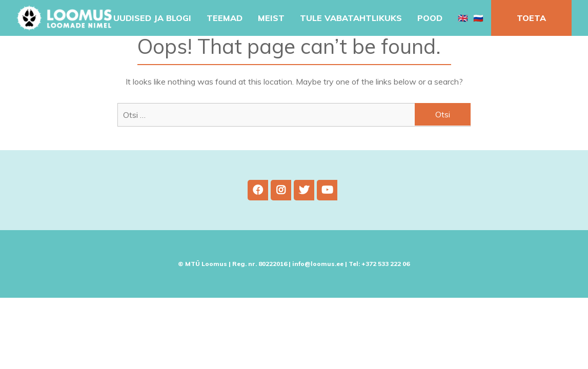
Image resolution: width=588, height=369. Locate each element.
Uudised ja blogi (152, 18)
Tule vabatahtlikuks (351, 18)
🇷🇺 (478, 18)
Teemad (225, 18)
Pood (430, 18)
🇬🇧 (463, 18)
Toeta (531, 18)
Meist (271, 18)
